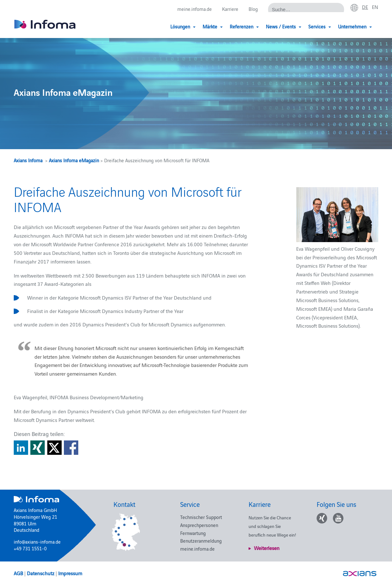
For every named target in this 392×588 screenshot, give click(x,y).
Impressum (70, 573)
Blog (253, 9)
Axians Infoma (28, 160)
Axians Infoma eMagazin (74, 160)
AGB (18, 573)
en (375, 7)
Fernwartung (193, 533)
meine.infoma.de (195, 9)
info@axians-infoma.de (37, 542)
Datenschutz (41, 573)
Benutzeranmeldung (201, 541)
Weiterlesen (267, 548)
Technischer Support (201, 517)
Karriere (230, 9)
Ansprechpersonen (199, 525)
